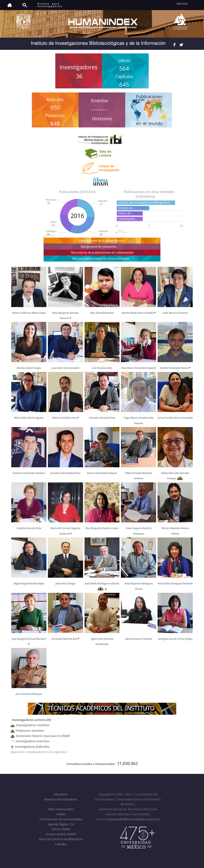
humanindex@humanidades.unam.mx (133, 819)
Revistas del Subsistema (61, 799)
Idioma (188, 4)
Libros (124, 60)
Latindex (61, 844)
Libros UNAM (61, 829)
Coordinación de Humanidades (61, 819)
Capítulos (124, 76)
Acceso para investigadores (50, 5)
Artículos (55, 99)
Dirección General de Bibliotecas (61, 839)
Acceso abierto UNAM (61, 834)
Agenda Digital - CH (61, 824)
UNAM (61, 814)
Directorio (61, 794)
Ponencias (55, 115)
